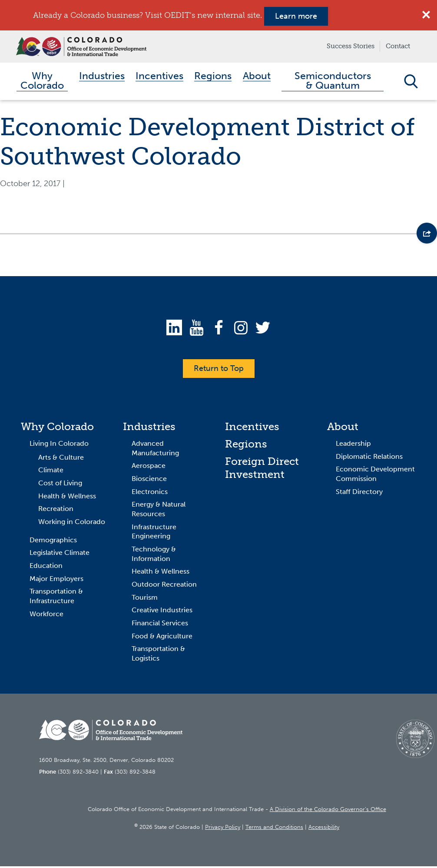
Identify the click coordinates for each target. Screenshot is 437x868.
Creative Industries (162, 612)
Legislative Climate (60, 554)
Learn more (296, 16)
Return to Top (219, 370)
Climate (51, 472)
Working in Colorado (72, 523)
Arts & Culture (61, 459)
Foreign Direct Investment (262, 469)
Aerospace (149, 467)
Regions (246, 446)
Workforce (46, 615)
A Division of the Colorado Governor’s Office (328, 811)
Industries (149, 428)
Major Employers (56, 580)
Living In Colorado (59, 445)
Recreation (56, 510)
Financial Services (160, 625)
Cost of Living (60, 485)
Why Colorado (57, 428)
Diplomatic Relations (369, 458)
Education (46, 567)
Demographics (53, 541)
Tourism (145, 599)
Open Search (411, 82)
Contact (398, 46)
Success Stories (351, 46)
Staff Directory (359, 493)
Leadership (353, 445)
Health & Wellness (67, 497)
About (343, 428)
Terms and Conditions (274, 829)
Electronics (150, 493)
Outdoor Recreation (164, 586)
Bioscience (149, 480)
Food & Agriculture (162, 637)
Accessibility (324, 829)
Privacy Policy (223, 829)
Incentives (252, 428)
